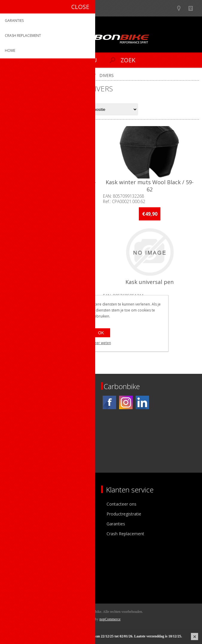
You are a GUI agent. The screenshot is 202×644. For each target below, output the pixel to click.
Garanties (116, 524)
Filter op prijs (25, 336)
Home (11, 75)
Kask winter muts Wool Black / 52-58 (52, 186)
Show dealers (182, 8)
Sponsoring (19, 534)
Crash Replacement (125, 534)
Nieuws (193, 8)
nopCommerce (110, 619)
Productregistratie (124, 514)
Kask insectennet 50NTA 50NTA (52, 282)
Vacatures (18, 524)
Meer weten (101, 343)
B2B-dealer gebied (170, 8)
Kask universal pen (150, 282)
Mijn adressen (22, 572)
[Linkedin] (142, 402)
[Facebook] (109, 402)
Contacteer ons (121, 504)
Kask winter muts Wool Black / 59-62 (150, 186)
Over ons (17, 504)
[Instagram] (126, 402)
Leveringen (19, 582)
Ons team (18, 514)
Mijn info (17, 562)
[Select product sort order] (114, 109)
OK (101, 333)
